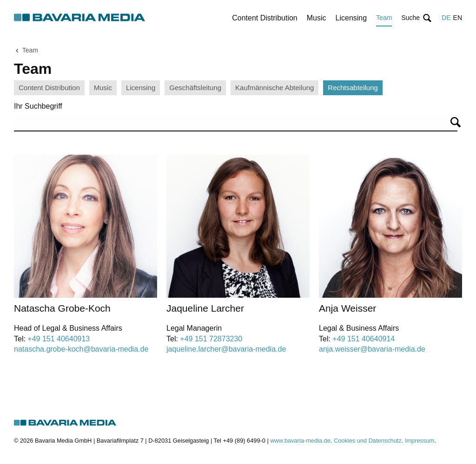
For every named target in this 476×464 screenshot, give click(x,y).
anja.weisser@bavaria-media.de (372, 349)
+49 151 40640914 (364, 339)
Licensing (351, 18)
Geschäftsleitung (195, 88)
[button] (417, 18)
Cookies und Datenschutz (368, 441)
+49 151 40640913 (59, 339)
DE (446, 18)
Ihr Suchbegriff (38, 106)
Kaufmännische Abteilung (274, 88)
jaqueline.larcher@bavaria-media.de (226, 349)
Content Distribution (265, 18)
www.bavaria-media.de (300, 441)
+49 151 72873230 (211, 339)
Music (317, 18)
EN (458, 18)
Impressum (420, 441)
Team (384, 18)
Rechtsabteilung (353, 88)
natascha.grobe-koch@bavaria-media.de (81, 349)
